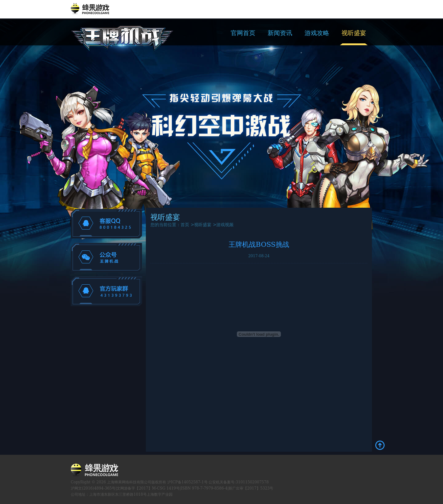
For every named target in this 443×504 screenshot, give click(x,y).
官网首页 (243, 33)
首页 (185, 225)
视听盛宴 (354, 33)
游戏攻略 (317, 33)
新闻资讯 (280, 33)
